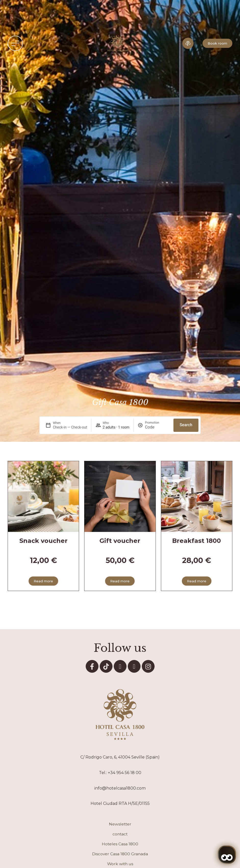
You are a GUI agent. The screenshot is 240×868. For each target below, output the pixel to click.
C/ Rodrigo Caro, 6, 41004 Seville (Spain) (120, 757)
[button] (15, 43)
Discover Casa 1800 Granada (120, 854)
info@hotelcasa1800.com (120, 788)
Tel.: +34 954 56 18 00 (120, 773)
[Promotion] (157, 427)
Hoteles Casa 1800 (120, 844)
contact (120, 834)
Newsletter (120, 824)
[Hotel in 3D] (188, 43)
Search (186, 425)
